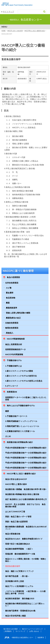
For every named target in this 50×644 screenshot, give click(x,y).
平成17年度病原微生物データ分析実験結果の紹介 (26, 458)
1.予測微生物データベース (16, 416)
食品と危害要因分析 (14, 344)
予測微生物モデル (14, 360)
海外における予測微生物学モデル (21, 406)
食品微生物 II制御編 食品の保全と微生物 (22, 494)
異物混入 (10, 333)
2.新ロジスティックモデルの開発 (19, 371)
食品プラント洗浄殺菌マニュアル (19, 586)
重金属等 (10, 293)
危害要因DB (12, 392)
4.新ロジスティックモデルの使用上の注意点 (24, 381)
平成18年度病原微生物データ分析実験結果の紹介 (26, 463)
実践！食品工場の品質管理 (16, 522)
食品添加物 (11, 298)
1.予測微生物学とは (13, 366)
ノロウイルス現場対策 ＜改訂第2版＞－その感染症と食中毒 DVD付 (25, 592)
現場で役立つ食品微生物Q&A (18, 544)
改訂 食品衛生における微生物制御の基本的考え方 (26, 499)
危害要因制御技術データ (15, 349)
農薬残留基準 (11, 308)
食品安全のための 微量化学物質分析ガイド (24, 539)
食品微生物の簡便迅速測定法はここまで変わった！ (25, 605)
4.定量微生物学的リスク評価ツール (20, 431)
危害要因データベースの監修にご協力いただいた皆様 (26, 399)
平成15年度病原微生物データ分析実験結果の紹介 (26, 448)
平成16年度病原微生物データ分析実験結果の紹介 (26, 453)
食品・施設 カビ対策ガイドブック (19, 571)
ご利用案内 (7, 631)
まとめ (8, 436)
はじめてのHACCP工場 (15, 512)
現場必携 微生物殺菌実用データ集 (20, 554)
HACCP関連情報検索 (16, 339)
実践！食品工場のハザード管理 (18, 517)
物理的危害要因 (12, 328)
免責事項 (41, 638)
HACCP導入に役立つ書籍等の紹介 (21, 474)
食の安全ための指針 (11, 629)
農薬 (8, 303)
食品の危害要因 (13, 277)
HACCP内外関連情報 (14, 354)
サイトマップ (8, 12)
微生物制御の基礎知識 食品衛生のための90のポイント (26, 528)
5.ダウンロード (12, 386)
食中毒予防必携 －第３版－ (17, 576)
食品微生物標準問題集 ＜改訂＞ (19, 549)
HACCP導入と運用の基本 (16, 484)
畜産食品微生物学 (13, 566)
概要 (7, 411)
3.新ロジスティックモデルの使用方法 (21, 376)
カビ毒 (9, 288)
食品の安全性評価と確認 (15, 616)
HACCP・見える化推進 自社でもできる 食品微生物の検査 (25, 505)
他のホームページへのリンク (32, 629)
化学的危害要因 (12, 283)
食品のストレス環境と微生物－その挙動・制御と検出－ (26, 560)
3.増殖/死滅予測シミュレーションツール (22, 426)
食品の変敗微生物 (13, 534)
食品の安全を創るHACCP (16, 479)
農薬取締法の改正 (13, 318)
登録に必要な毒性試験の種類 (18, 313)
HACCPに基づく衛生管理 (18, 271)
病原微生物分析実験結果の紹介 (20, 442)
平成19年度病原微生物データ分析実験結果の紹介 (26, 468)
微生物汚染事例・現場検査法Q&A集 (20, 611)
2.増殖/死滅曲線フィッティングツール (21, 421)
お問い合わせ (34, 631)
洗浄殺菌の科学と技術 (15, 581)
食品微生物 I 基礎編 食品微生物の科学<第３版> (26, 489)
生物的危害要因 (12, 323)
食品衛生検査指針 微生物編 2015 (20, 599)
